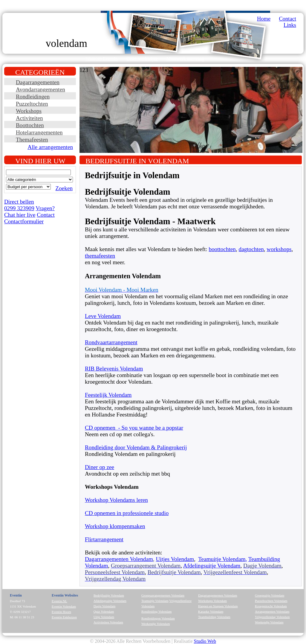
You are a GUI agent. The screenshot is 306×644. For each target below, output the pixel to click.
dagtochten (251, 249)
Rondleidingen (33, 97)
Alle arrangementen (50, 147)
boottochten (222, 249)
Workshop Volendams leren (116, 500)
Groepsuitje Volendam (270, 595)
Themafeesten (32, 140)
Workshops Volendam (212, 601)
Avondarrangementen (40, 89)
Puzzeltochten (32, 104)
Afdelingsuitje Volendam (212, 566)
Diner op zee (100, 467)
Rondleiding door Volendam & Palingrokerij (136, 447)
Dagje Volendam (104, 606)
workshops (279, 249)
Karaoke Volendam (211, 611)
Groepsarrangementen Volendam (163, 595)
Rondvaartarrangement (111, 342)
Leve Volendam (103, 316)
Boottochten (30, 125)
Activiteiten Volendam (108, 622)
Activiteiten (29, 118)
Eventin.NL (59, 601)
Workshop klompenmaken (115, 526)
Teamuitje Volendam (222, 559)
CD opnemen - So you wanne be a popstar (134, 428)
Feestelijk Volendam (108, 395)
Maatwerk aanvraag (185, 59)
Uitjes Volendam (175, 559)
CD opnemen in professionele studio (127, 513)
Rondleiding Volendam (156, 611)
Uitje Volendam (104, 617)
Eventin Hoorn (61, 612)
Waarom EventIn (102, 59)
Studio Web (205, 641)
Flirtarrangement (104, 539)
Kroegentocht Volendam (271, 606)
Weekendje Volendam (156, 624)
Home (264, 19)
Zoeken (64, 188)
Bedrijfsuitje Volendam (109, 595)
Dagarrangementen (38, 82)
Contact (288, 19)
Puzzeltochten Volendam (271, 601)
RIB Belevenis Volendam (114, 369)
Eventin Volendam (64, 606)
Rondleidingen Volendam (158, 618)
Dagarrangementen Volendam (119, 559)
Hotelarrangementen (39, 132)
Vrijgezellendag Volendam (272, 617)
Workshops (29, 111)
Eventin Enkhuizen (64, 617)
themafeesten (100, 256)
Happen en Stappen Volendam (218, 606)
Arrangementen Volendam (272, 611)
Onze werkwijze (142, 59)
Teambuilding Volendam (214, 617)
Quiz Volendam (104, 611)
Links (290, 25)
